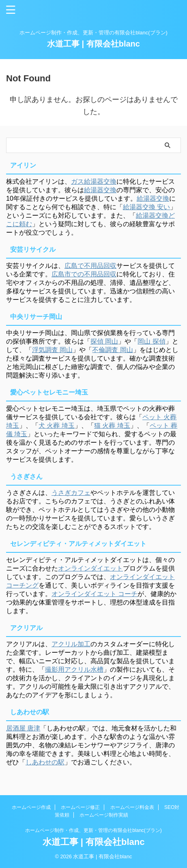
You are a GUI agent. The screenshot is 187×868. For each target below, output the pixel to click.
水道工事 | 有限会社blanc (93, 44)
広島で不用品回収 (90, 266)
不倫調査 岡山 (112, 350)
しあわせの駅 (45, 762)
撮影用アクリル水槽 (74, 670)
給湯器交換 (100, 190)
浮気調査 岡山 (52, 350)
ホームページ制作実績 (104, 815)
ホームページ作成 (31, 807)
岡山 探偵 (151, 341)
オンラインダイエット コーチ (95, 594)
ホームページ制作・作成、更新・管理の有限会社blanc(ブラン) (93, 830)
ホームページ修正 (80, 807)
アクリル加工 (71, 644)
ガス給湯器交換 (94, 181)
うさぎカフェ (71, 493)
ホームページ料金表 (132, 807)
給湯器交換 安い (146, 207)
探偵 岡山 (104, 341)
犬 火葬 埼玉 (57, 426)
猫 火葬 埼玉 (112, 426)
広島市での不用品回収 (84, 274)
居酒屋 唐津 (23, 728)
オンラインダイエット (90, 568)
